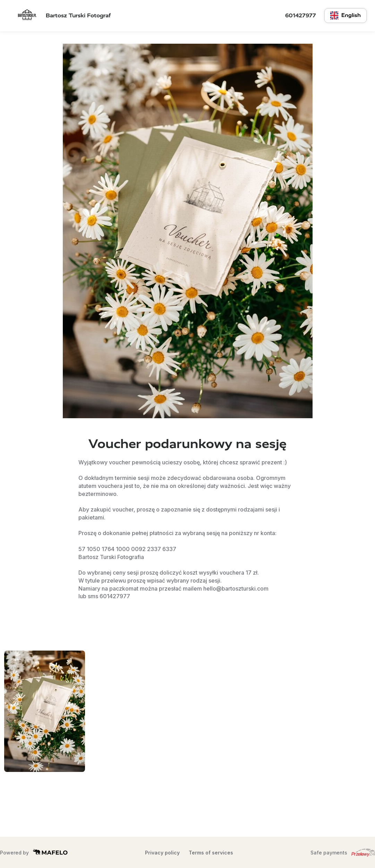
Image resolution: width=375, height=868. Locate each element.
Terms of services (211, 853)
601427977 (301, 15)
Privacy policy (162, 853)
